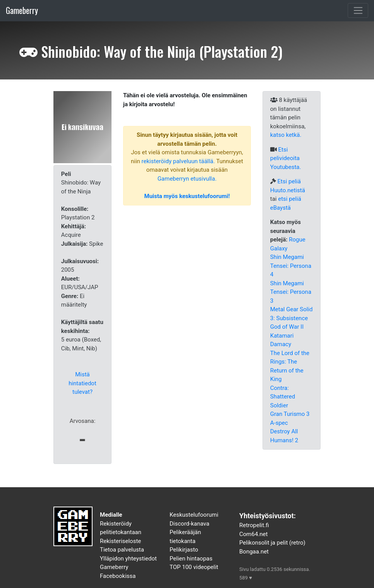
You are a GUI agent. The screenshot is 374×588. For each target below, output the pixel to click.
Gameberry (22, 10)
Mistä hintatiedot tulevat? (82, 383)
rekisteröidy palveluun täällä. (178, 161)
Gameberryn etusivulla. (187, 179)
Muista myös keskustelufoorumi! (187, 196)
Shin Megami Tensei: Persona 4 (291, 266)
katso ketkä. (286, 135)
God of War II (287, 327)
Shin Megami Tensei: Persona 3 (291, 292)
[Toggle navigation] (358, 10)
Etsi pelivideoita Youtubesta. (286, 158)
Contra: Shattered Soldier (283, 397)
